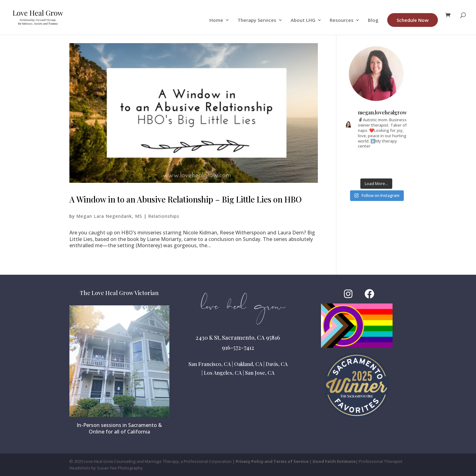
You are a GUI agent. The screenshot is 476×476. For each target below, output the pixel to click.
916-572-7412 (238, 348)
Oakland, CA (248, 364)
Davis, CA (277, 364)
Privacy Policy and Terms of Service (272, 461)
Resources (342, 20)
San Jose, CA (260, 373)
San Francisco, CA (210, 364)
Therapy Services (257, 20)
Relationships (164, 216)
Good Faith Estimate (334, 461)
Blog (373, 20)
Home (216, 20)
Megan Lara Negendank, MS (109, 216)
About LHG (303, 20)
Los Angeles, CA (223, 373)
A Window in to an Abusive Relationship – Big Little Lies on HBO (185, 199)
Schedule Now (413, 20)
